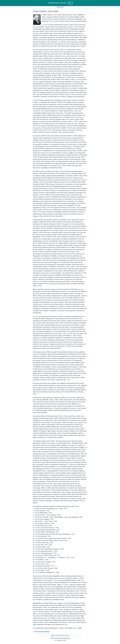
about (53, 635)
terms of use (65, 635)
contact (58, 635)
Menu (70, 3)
